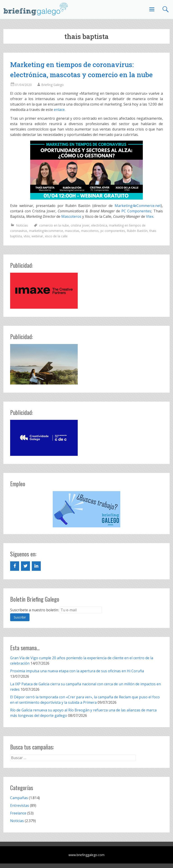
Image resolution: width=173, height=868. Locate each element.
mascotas (72, 231)
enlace (59, 110)
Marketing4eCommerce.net (138, 206)
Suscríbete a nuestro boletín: (34, 610)
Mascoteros (71, 216)
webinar (37, 236)
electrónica (99, 225)
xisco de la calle (56, 236)
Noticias (22, 225)
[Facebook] (15, 566)
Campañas (19, 798)
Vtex (150, 216)
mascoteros (90, 231)
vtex (27, 236)
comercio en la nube (54, 225)
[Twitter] (25, 566)
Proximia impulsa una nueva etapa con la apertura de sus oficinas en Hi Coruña (77, 671)
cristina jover (80, 225)
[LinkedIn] (36, 566)
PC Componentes (136, 211)
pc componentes (113, 231)
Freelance (18, 813)
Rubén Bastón (137, 231)
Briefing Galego (52, 85)
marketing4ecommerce (46, 231)
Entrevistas (20, 805)
